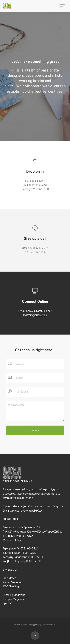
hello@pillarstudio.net (39, 311)
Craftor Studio (51, 625)
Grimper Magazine (14, 599)
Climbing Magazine (14, 595)
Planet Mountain (13, 582)
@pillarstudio (40, 315)
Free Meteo (10, 578)
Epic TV (7, 603)
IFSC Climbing (11, 586)
